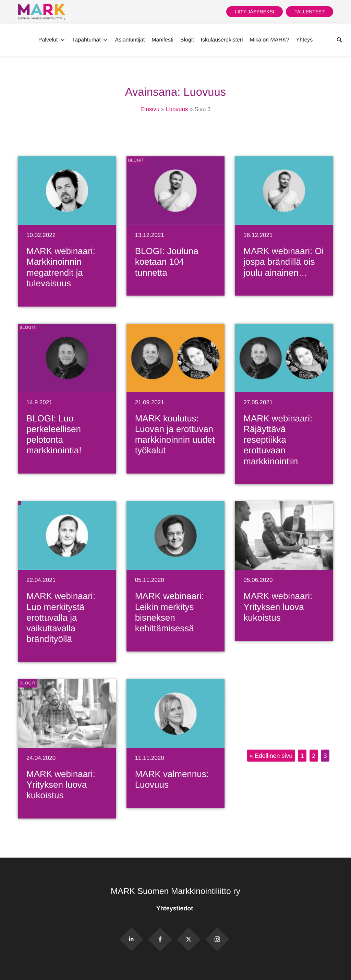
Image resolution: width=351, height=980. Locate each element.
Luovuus (177, 109)
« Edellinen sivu (271, 756)
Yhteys (305, 40)
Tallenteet (310, 12)
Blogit (187, 40)
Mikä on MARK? (269, 40)
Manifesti (162, 40)
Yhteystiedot (175, 908)
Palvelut (52, 40)
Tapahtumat (90, 40)
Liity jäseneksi (254, 12)
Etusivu (150, 109)
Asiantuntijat (130, 40)
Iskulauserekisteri (222, 40)
